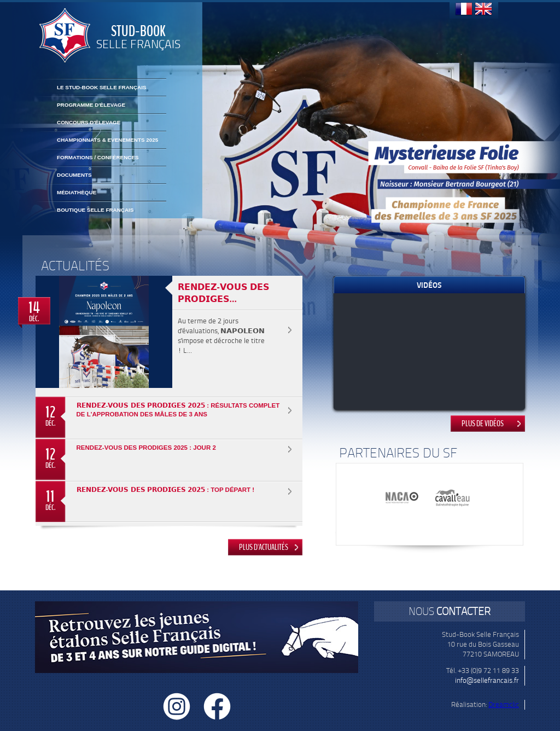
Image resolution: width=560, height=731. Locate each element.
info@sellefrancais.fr (487, 680)
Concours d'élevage (89, 122)
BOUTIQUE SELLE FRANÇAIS (95, 210)
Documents (74, 175)
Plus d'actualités (264, 547)
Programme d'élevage (91, 105)
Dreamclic (504, 704)
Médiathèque (77, 192)
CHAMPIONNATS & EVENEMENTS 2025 (107, 140)
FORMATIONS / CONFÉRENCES (98, 157)
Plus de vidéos (483, 423)
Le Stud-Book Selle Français (102, 87)
